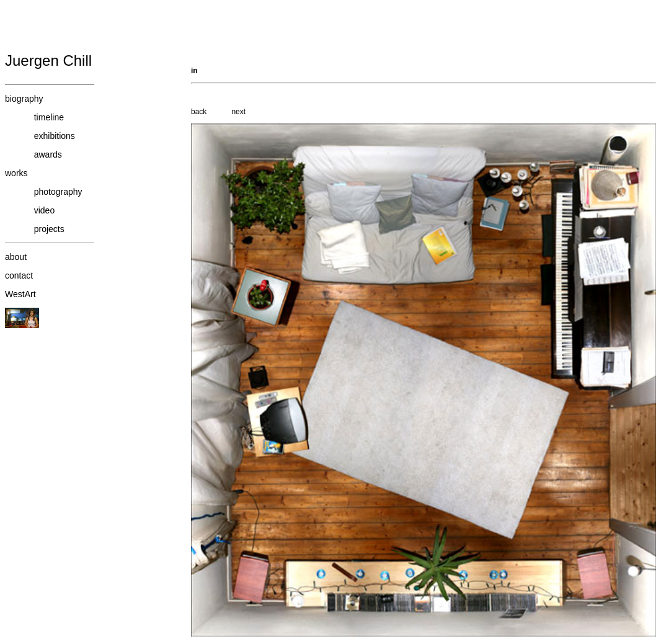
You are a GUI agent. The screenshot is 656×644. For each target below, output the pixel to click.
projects (49, 229)
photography (58, 192)
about (16, 257)
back (199, 112)
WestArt (20, 294)
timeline (49, 117)
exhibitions (55, 136)
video (44, 210)
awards (48, 154)
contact (19, 275)
